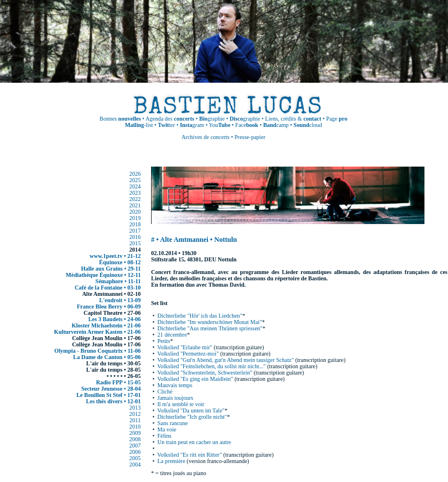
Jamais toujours (175, 398)
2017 (135, 231)
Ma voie (167, 429)
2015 (135, 243)
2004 (135, 464)
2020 (135, 212)
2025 (135, 180)
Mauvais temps (175, 385)
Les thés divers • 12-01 (113, 401)
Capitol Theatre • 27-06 (112, 313)
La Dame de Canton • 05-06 (107, 357)
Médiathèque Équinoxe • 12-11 (103, 275)
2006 (135, 452)
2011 (135, 420)
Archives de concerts (206, 137)
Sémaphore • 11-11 (118, 281)
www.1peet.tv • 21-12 (115, 256)
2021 (135, 205)
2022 (135, 199)
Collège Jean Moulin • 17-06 (106, 338)
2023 (135, 193)
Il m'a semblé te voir (181, 404)
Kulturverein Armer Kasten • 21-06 (97, 332)
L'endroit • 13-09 (120, 300)
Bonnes (120, 119)
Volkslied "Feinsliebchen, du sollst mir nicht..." (212, 366)
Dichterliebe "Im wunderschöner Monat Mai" (210, 322)
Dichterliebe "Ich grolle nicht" (192, 417)
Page (337, 119)
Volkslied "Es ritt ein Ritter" (190, 455)
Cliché (165, 392)
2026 (135, 174)
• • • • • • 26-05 (124, 376)
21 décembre (172, 335)
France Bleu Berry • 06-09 (109, 306)
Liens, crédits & (293, 119)
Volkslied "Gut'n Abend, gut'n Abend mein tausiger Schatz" (226, 360)
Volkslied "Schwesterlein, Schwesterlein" (205, 373)
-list (139, 125)
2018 (135, 224)
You (220, 125)
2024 (135, 186)
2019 (135, 218)
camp (276, 125)
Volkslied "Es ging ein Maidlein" (195, 379)
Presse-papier (250, 137)
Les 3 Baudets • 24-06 (115, 319)
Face (247, 125)
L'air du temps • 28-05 (113, 370)
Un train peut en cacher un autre (194, 442)
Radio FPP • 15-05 (118, 382)
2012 (135, 414)
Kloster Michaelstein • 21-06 (106, 325)
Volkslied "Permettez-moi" (188, 354)
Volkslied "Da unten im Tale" (191, 410)
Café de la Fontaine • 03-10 (108, 288)
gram (192, 125)
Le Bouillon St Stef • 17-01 (109, 395)
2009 (135, 433)
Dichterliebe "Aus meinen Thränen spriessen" (210, 328)
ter (167, 125)
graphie (212, 119)
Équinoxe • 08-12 (120, 262)
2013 (135, 408)
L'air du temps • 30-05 (113, 363)
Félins (164, 436)
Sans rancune (173, 423)
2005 (135, 458)
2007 (135, 446)
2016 (135, 237)
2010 (135, 427)
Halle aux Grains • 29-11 (111, 269)
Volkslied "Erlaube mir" (185, 347)
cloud (308, 125)
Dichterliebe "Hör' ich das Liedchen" (200, 316)
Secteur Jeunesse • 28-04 (111, 389)
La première (171, 461)
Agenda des (170, 119)
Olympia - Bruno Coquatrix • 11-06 (98, 351)
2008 (135, 439)
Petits (164, 341)
